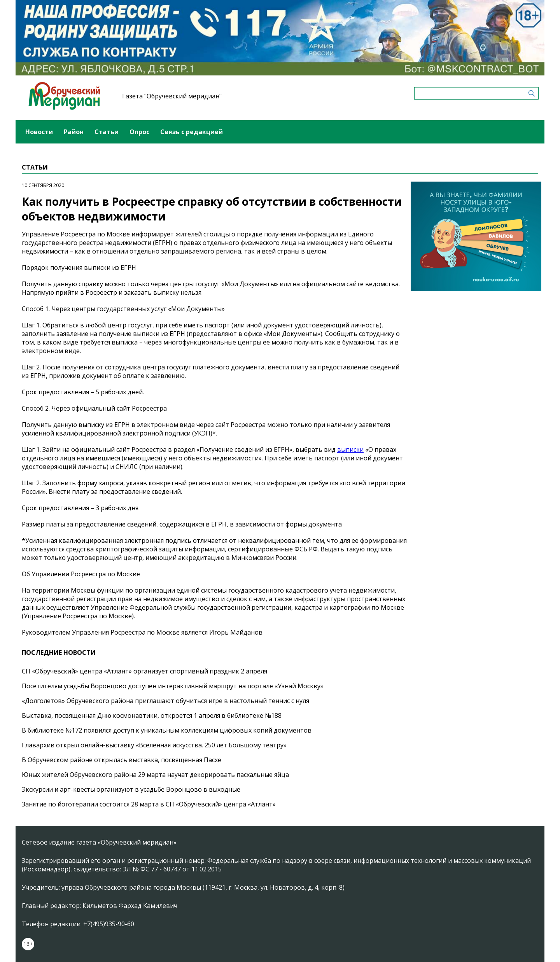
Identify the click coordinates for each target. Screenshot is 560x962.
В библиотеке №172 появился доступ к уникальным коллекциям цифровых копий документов (167, 730)
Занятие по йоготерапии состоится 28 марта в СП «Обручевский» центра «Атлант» (149, 804)
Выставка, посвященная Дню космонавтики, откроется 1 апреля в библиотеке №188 (152, 715)
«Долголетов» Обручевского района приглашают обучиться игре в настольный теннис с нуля (165, 701)
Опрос (139, 132)
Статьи (107, 132)
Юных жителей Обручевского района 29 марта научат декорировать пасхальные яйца (155, 775)
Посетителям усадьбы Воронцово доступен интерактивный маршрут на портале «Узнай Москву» (173, 686)
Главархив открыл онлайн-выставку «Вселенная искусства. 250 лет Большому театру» (154, 745)
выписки (350, 450)
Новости (39, 132)
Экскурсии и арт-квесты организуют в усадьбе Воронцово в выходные (131, 789)
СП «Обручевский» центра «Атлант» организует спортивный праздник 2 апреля (144, 671)
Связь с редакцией (192, 132)
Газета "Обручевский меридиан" (172, 96)
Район (74, 132)
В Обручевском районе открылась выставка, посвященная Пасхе (122, 760)
